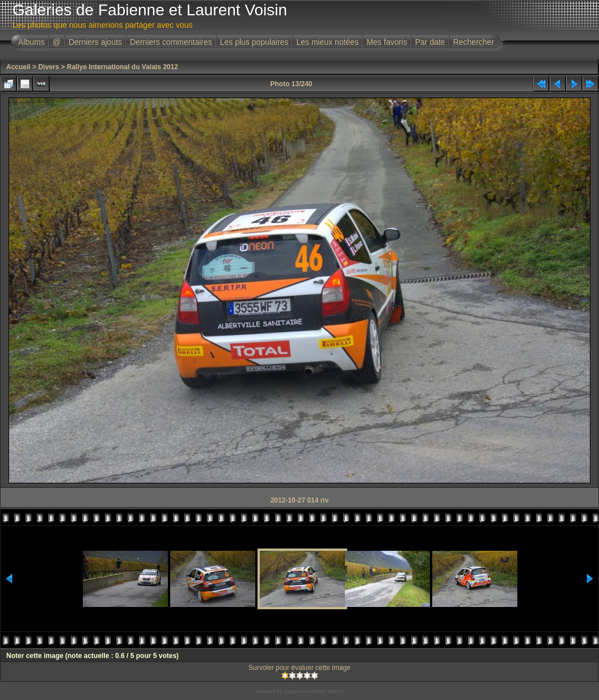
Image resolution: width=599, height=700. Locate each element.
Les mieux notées (327, 42)
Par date (430, 42)
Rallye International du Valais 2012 (123, 67)
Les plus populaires (254, 42)
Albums (31, 42)
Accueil (18, 67)
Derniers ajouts (95, 42)
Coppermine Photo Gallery (314, 691)
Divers (48, 67)
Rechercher (474, 42)
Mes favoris (387, 42)
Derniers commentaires (171, 42)
